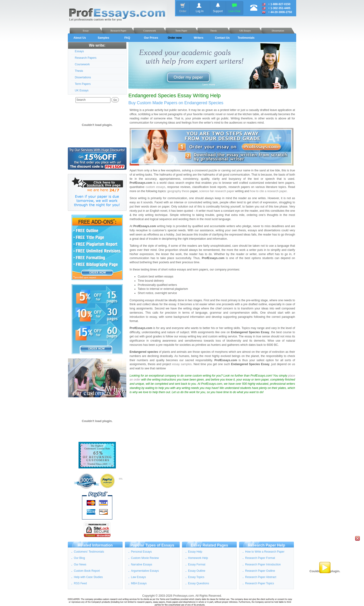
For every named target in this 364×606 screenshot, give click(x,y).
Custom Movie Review (145, 558)
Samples (103, 38)
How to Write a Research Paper (265, 552)
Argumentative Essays (145, 571)
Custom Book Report (87, 571)
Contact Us (222, 38)
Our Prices (151, 38)
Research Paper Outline (260, 571)
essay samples (182, 364)
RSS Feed (80, 583)
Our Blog (79, 558)
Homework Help (198, 558)
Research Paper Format (260, 558)
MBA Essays (139, 583)
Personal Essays (141, 552)
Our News (80, 564)
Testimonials (246, 38)
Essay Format (197, 564)
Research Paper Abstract (261, 577)
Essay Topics (196, 577)
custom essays (155, 187)
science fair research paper (217, 191)
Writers (198, 38)
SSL (121, 479)
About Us (80, 38)
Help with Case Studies (88, 577)
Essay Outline (197, 571)
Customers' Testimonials (89, 552)
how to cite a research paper (268, 191)
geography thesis (178, 191)
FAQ (127, 38)
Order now (175, 38)
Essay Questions (199, 583)
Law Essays (138, 577)
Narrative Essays (142, 564)
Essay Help (195, 552)
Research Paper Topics (260, 583)
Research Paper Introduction (263, 564)
